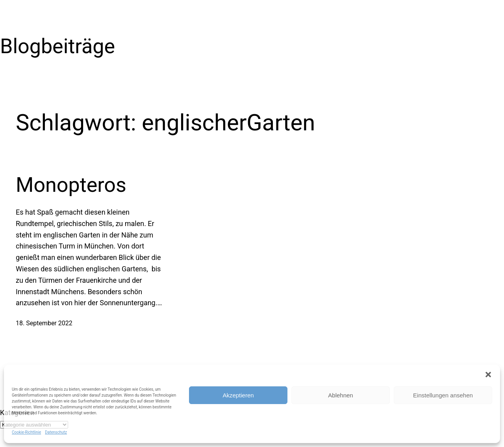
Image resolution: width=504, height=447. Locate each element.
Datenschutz (56, 432)
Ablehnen (340, 395)
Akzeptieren (238, 395)
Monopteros (71, 185)
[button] (488, 375)
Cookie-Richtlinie (26, 432)
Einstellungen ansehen (443, 395)
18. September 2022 (44, 323)
